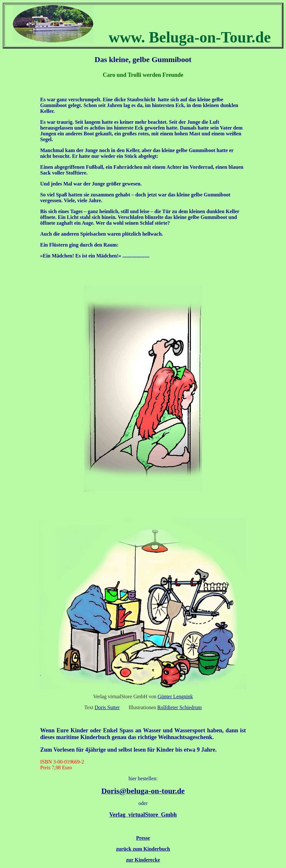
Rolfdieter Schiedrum (180, 707)
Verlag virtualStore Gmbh (143, 815)
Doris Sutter (107, 707)
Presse (143, 838)
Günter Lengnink (175, 696)
